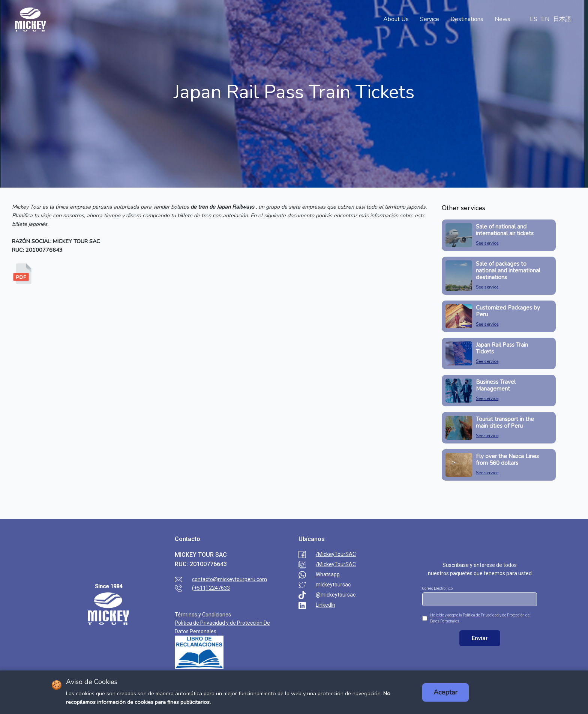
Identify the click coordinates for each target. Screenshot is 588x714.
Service (430, 19)
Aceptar (445, 692)
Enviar (480, 638)
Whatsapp (328, 574)
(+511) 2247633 (211, 588)
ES (534, 19)
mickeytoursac (333, 585)
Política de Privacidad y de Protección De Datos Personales (222, 627)
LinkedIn (325, 605)
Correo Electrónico (437, 588)
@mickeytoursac (336, 595)
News (502, 19)
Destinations (467, 19)
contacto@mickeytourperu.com (229, 579)
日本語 (562, 19)
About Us (396, 19)
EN (545, 19)
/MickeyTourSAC (336, 554)
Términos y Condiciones (203, 615)
